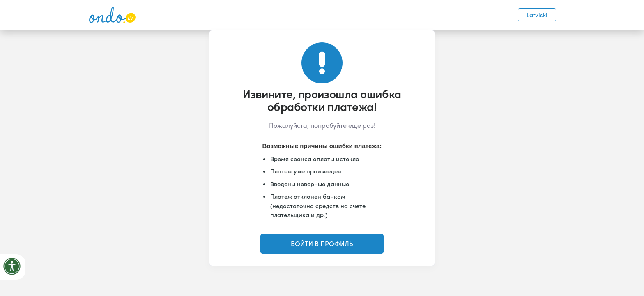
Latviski (537, 15)
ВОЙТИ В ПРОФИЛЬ (322, 244)
